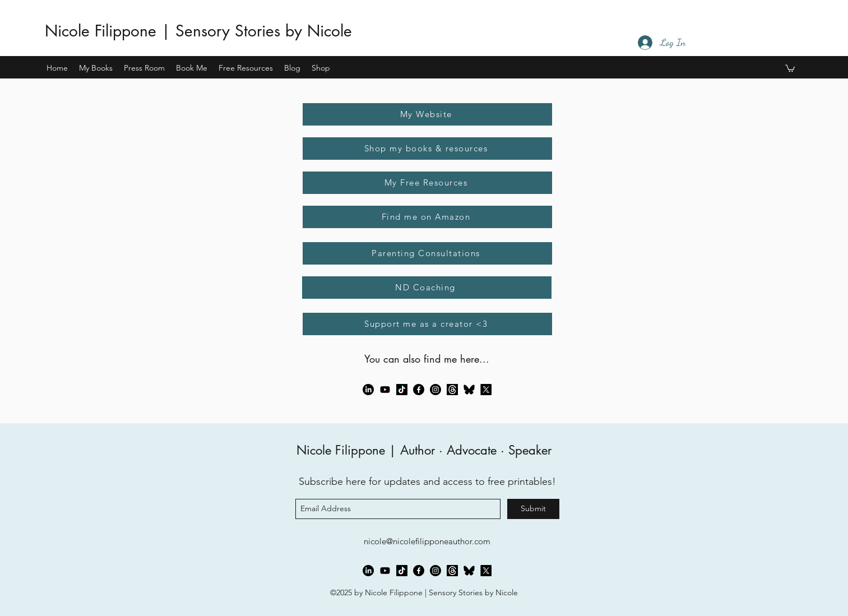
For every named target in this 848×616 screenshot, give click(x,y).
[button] (96, 68)
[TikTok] (402, 390)
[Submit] (533, 509)
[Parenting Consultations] (427, 253)
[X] (486, 390)
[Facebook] (419, 390)
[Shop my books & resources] (427, 149)
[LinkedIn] (368, 390)
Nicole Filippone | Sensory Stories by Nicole (198, 31)
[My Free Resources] (427, 183)
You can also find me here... (427, 359)
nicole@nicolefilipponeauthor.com (427, 541)
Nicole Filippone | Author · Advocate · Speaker (424, 450)
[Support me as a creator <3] (427, 324)
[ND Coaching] (427, 288)
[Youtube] (385, 390)
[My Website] (427, 114)
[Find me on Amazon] (427, 217)
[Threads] (452, 390)
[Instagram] (435, 390)
